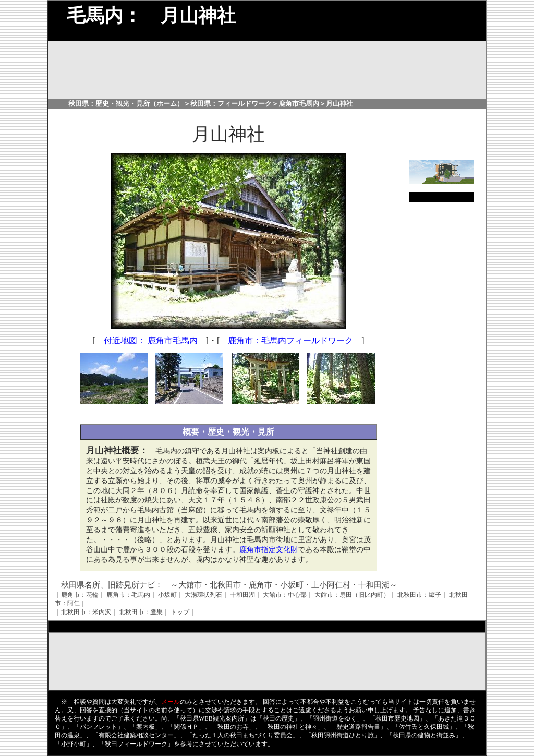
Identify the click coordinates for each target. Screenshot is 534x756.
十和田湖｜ (246, 595)
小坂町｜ (171, 595)
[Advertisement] (228, 414)
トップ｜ (183, 612)
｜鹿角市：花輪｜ (80, 595)
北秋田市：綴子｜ (422, 595)
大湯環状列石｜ (207, 595)
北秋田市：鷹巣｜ (144, 612)
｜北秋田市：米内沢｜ (86, 612)
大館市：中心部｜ (288, 595)
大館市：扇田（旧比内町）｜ (355, 595)
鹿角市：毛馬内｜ (131, 595)
